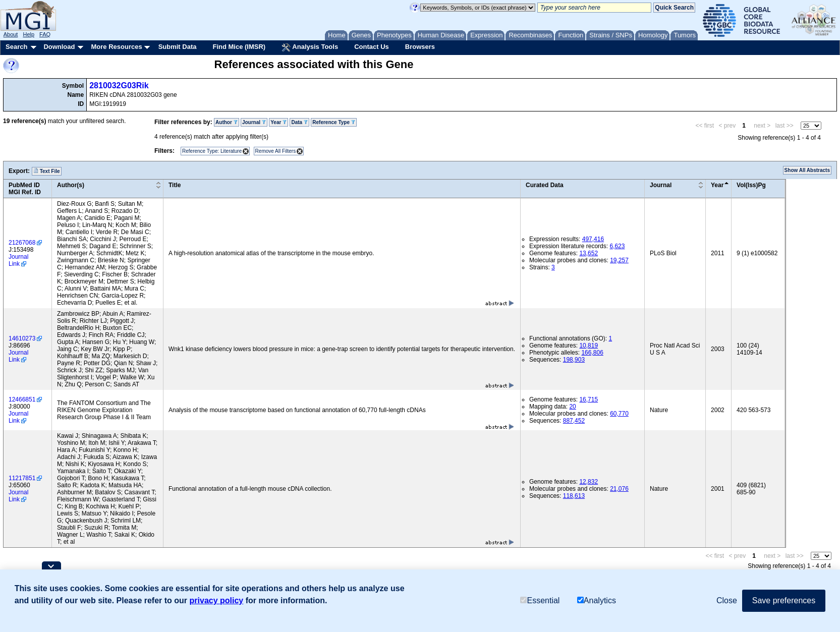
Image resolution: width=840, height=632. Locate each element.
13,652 (589, 253)
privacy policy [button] (217, 600)
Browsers (420, 47)
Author (227, 122)
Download (59, 47)
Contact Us (372, 47)
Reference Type (334, 122)
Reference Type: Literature (212, 151)
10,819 (589, 346)
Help (29, 34)
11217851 (22, 478)
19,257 (619, 260)
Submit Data (178, 47)
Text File (47, 171)
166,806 (592, 353)
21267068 (22, 243)
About (11, 34)
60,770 (619, 414)
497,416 (593, 239)
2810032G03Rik (119, 85)
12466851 (22, 399)
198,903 (574, 360)
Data (299, 122)
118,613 (574, 496)
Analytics (597, 600)
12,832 (589, 482)
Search (16, 47)
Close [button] (727, 600)
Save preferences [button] (784, 600)
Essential (540, 600)
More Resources (116, 47)
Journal (254, 122)
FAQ (45, 34)
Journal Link (18, 260)
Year (278, 122)
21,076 (619, 489)
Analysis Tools (310, 47)
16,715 (589, 399)
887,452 (574, 421)
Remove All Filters (276, 151)
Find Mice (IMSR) (239, 47)
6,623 (617, 246)
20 (572, 407)
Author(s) (71, 185)
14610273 (22, 338)
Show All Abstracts (807, 170)
